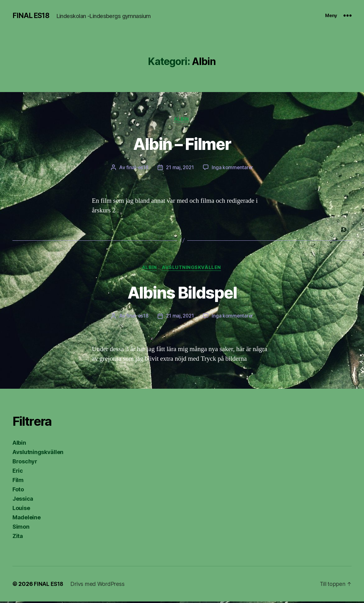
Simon (21, 528)
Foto (18, 491)
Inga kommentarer (233, 168)
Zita (18, 538)
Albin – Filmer (182, 144)
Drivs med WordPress (98, 585)
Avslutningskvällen (193, 269)
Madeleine (27, 519)
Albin (182, 120)
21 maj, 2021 (180, 168)
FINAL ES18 (32, 16)
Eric (18, 472)
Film (18, 482)
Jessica (23, 500)
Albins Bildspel (182, 293)
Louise (21, 510)
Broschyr (25, 463)
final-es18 (136, 168)
